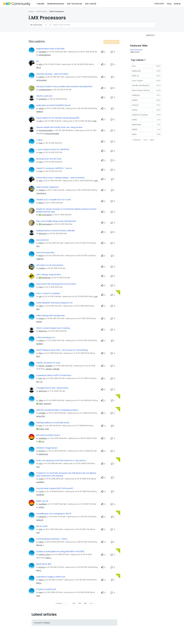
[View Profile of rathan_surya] (44, 555)
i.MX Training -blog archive (48, 275)
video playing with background (50, 316)
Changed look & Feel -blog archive (52, 388)
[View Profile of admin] (41, 77)
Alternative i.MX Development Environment (56, 284)
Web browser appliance (47, 187)
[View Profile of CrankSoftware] (45, 90)
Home (31, 11)
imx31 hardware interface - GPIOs (52, 539)
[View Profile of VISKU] (41, 400)
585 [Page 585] (74, 603)
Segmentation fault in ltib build (50, 49)
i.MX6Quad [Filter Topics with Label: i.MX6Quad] (136, 71)
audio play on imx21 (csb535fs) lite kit (53, 105)
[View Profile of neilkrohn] (40, 259)
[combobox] (102, 25)
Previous (137, 140)
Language (159, 4)
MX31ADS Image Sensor (47, 448)
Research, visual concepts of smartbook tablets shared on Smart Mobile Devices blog (66, 210)
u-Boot (39, 140)
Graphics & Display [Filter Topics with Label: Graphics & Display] (140, 115)
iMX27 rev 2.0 (42, 501)
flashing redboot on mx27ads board (53, 423)
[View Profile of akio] (38, 309)
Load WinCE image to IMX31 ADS (51, 577)
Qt (37, 61)
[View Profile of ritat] (41, 463)
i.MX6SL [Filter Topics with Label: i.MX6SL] (135, 129)
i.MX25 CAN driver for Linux (48, 363)
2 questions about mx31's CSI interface (54, 375)
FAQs (169, 4)
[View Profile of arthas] (41, 507)
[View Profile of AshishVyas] (43, 454)
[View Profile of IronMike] (42, 413)
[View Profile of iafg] (40, 64)
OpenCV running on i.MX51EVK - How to (54, 168)
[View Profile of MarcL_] (49, 558)
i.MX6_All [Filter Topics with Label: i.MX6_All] (135, 76)
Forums (40, 4)
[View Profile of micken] (42, 190)
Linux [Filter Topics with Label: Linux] (134, 66)
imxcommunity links (45, 253)
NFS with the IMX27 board (48, 435)
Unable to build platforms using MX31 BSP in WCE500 (60, 552)
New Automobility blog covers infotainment (56, 221)
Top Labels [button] (137, 60)
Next (152, 140)
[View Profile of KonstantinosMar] (46, 130)
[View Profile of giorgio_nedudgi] (45, 366)
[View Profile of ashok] (41, 108)
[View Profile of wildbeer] (40, 112)
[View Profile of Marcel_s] (40, 545)
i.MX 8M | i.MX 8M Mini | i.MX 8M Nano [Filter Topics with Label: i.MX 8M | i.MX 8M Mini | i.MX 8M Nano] (142, 85)
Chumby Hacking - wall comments (52, 74)
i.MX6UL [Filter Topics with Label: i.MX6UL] (135, 110)
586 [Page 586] (80, 603)
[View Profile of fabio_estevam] (45, 404)
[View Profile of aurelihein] (43, 438)
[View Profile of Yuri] (43, 441)
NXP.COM (89, 4)
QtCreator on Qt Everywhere (50, 265)
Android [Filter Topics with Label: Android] (135, 105)
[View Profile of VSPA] (41, 306)
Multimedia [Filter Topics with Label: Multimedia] (136, 125)
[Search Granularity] (38, 25)
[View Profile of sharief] (42, 318)
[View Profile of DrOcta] (42, 567)
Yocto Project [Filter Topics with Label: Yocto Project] (137, 81)
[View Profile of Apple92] (40, 344)
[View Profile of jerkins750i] (40, 416)
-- (37, 397)
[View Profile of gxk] (40, 296)
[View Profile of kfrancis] (42, 451)
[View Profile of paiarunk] (42, 517)
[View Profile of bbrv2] (39, 68)
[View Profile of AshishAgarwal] (45, 55)
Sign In (177, 4)
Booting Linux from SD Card (49, 159)
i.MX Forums (42, 11)
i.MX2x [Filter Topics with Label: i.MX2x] (134, 134)
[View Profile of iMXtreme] (43, 234)
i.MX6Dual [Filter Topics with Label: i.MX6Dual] (136, 95)
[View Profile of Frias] (41, 143)
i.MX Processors (136, 50)
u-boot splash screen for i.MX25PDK (53, 149)
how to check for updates (48, 293)
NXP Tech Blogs (75, 4)
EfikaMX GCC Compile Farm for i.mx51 (54, 200)
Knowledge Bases (56, 4)
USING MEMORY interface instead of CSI (54, 303)
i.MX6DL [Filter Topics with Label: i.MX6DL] (135, 100)
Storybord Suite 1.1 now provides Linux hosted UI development (64, 87)
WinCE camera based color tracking (53, 328)
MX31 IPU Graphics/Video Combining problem (57, 410)
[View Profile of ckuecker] (43, 52)
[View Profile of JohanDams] (41, 193)
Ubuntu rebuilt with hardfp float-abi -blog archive (59, 127)
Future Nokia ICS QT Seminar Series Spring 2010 (58, 118)
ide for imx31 (42, 526)
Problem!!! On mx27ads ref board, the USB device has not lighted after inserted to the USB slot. (66, 474)
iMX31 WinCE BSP (44, 564)
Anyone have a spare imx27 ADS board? (55, 488)
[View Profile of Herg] (41, 592)
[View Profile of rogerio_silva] (44, 429)
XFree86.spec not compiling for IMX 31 (54, 514)
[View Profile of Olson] (41, 542)
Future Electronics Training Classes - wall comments (60, 178)
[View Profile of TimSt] (41, 491)
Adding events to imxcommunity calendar (56, 231)
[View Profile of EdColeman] (46, 278)
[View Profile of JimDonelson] (42, 80)
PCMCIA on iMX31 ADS (46, 589)
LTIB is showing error (46, 338)
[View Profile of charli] (41, 479)
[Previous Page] (59, 603)
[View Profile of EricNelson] (43, 99)
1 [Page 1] (65, 603)
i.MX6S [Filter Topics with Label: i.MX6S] (134, 120)
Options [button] (149, 35)
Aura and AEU (42, 240)
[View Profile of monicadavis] (46, 215)
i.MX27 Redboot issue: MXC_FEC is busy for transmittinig (62, 350)
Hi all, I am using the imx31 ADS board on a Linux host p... (62, 461)
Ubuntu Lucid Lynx (44, 96)
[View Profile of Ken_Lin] (42, 378)
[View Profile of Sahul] (41, 580)
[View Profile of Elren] (41, 353)
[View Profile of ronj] (40, 426)
